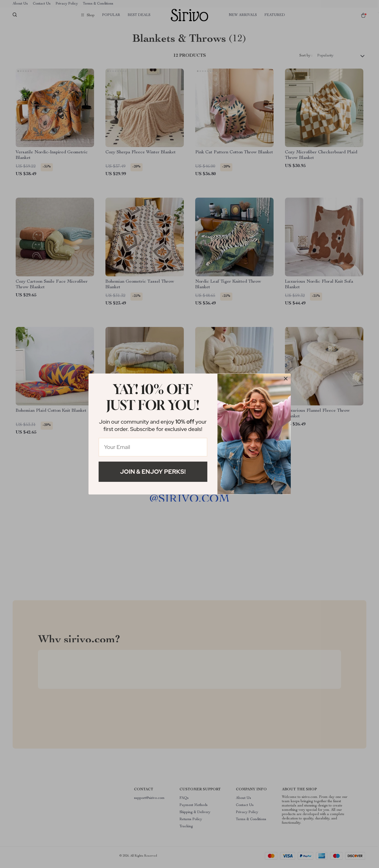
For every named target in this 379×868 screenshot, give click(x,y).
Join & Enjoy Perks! (153, 472)
